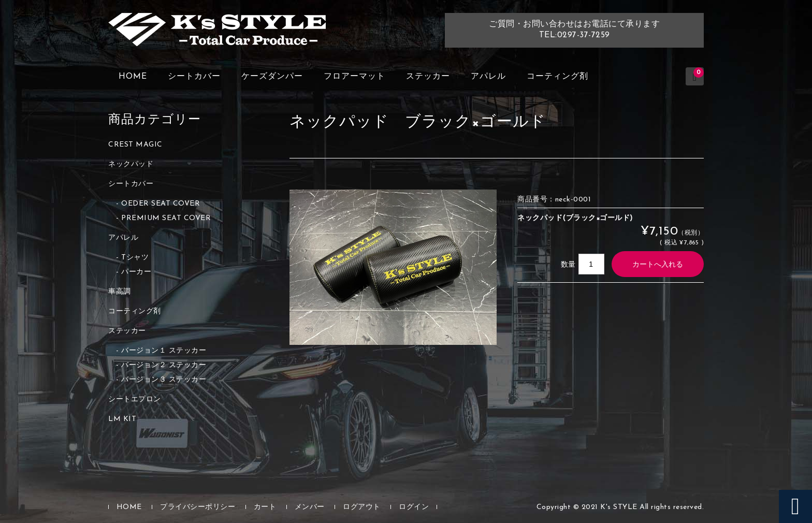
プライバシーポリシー (198, 507)
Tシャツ (135, 258)
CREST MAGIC (135, 145)
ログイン (414, 507)
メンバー (310, 507)
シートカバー (194, 77)
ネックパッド (131, 164)
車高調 (120, 292)
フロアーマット (354, 77)
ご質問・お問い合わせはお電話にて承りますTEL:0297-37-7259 (574, 30)
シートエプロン (135, 399)
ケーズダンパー (272, 77)
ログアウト (362, 507)
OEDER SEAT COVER (161, 204)
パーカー (136, 272)
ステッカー (428, 77)
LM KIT (122, 419)
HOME (133, 77)
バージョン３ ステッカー (164, 380)
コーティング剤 (557, 77)
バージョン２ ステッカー (164, 365)
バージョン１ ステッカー (164, 351)
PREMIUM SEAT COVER (166, 218)
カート (265, 507)
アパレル (488, 77)
